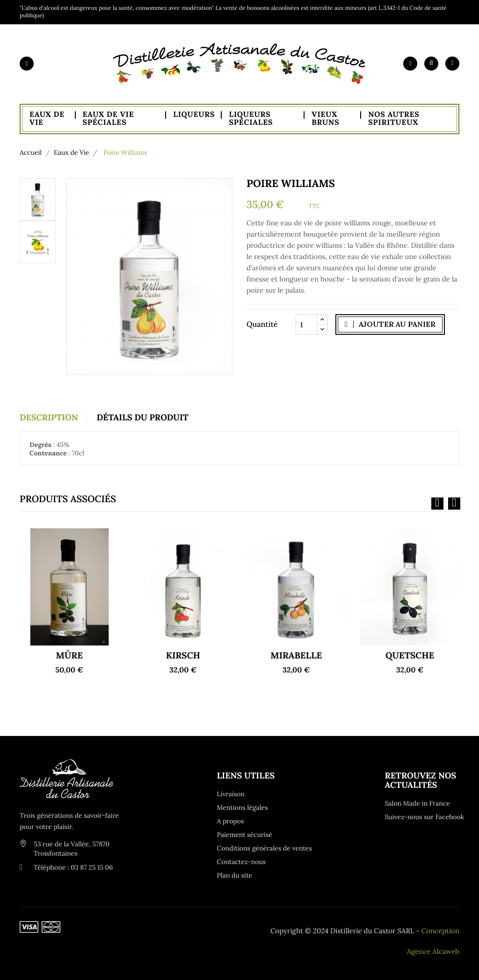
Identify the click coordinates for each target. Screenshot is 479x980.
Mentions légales (243, 807)
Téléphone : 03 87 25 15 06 (73, 867)
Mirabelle (296, 631)
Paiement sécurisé (245, 835)
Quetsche (410, 631)
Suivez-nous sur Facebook (422, 817)
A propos (231, 821)
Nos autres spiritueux (394, 119)
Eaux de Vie (47, 119)
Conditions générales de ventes (254, 848)
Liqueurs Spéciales (251, 119)
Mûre (69, 631)
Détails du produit (143, 418)
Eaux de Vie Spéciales (109, 119)
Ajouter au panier (390, 324)
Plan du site (235, 875)
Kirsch (183, 631)
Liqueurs (194, 115)
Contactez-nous (242, 862)
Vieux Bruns (325, 119)
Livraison (231, 794)
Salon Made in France (417, 803)
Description (49, 418)
